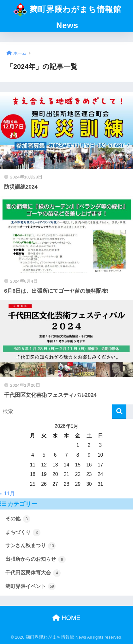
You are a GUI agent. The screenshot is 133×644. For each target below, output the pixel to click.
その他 (18, 519)
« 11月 (7, 494)
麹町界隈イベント (30, 586)
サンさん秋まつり (30, 546)
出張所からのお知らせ (36, 560)
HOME (66, 618)
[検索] (119, 412)
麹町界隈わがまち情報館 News (67, 15)
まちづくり (23, 533)
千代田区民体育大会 (33, 573)
